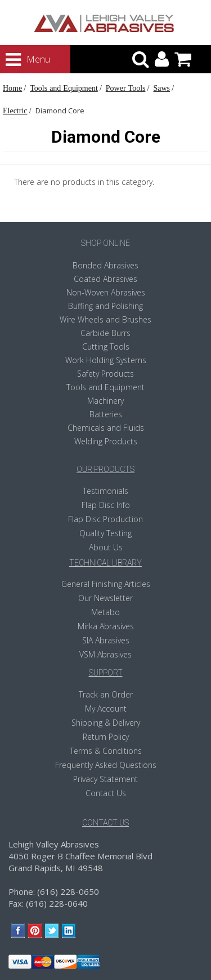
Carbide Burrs (105, 333)
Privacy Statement (105, 779)
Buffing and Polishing (105, 306)
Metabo (105, 612)
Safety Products (105, 374)
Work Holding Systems (106, 360)
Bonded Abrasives (105, 265)
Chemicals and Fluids (106, 428)
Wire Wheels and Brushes (105, 319)
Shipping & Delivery (106, 723)
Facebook (18, 931)
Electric (15, 111)
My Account (106, 708)
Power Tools (126, 88)
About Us (106, 547)
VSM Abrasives (105, 654)
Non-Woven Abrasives (106, 292)
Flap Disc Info (106, 505)
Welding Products (106, 441)
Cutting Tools (106, 346)
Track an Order (106, 694)
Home (12, 88)
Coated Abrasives (105, 279)
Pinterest (35, 931)
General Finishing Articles (106, 584)
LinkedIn (69, 931)
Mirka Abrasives (106, 626)
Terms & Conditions (106, 751)
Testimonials (105, 491)
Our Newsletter (105, 598)
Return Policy (106, 737)
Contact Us (106, 793)
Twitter (52, 931)
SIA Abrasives (106, 640)
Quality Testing (105, 533)
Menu (17, 60)
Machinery (105, 401)
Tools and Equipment (64, 88)
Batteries (106, 414)
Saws (161, 88)
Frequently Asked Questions (106, 765)
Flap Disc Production (105, 519)
